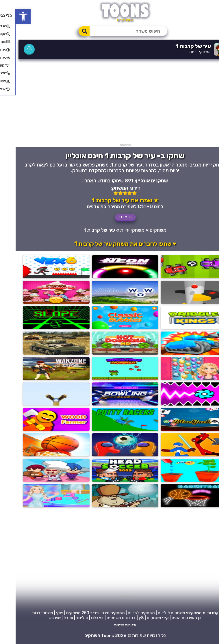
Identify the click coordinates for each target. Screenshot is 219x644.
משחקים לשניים (126, 613)
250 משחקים (62, 613)
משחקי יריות (184, 52)
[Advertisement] (110, 103)
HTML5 (110, 217)
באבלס (82, 618)
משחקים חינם (98, 613)
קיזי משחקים (142, 618)
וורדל (53, 618)
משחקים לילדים (156, 613)
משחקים (142, 230)
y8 (126, 618)
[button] (8, 16)
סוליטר (66, 618)
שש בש (39, 618)
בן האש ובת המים (171, 618)
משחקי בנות (27, 613)
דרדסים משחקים (106, 618)
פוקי (44, 613)
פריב (79, 613)
